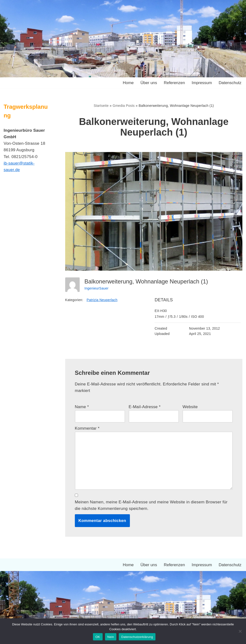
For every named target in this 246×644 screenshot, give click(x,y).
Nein (111, 637)
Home (128, 83)
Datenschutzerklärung (137, 637)
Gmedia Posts (124, 106)
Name (82, 407)
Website (190, 407)
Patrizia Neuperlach (102, 300)
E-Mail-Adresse (145, 407)
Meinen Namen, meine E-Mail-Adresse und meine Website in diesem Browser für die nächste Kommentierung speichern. (151, 506)
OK (98, 637)
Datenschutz (230, 83)
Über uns (149, 83)
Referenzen (174, 83)
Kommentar (87, 428)
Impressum (202, 83)
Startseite (101, 106)
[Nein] (240, 631)
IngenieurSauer (97, 288)
